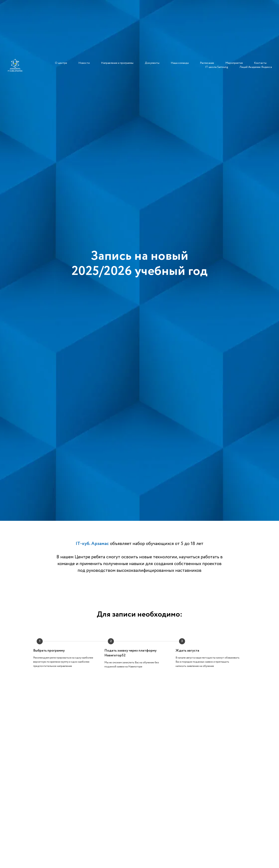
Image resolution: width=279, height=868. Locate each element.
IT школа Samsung (217, 67)
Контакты (260, 63)
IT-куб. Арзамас (92, 544)
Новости (84, 63)
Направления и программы (117, 63)
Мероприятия (234, 63)
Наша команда (180, 63)
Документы (152, 63)
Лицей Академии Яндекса (256, 67)
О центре (61, 63)
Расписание (207, 63)
